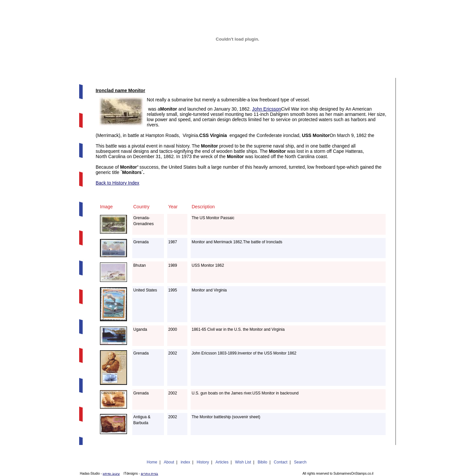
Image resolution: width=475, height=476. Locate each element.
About (169, 462)
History (203, 462)
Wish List (243, 462)
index (186, 462)
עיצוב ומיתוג (111, 474)
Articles (222, 462)
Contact (281, 462)
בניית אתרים (150, 474)
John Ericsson (267, 109)
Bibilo (262, 462)
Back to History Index (117, 183)
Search (300, 462)
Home (152, 462)
